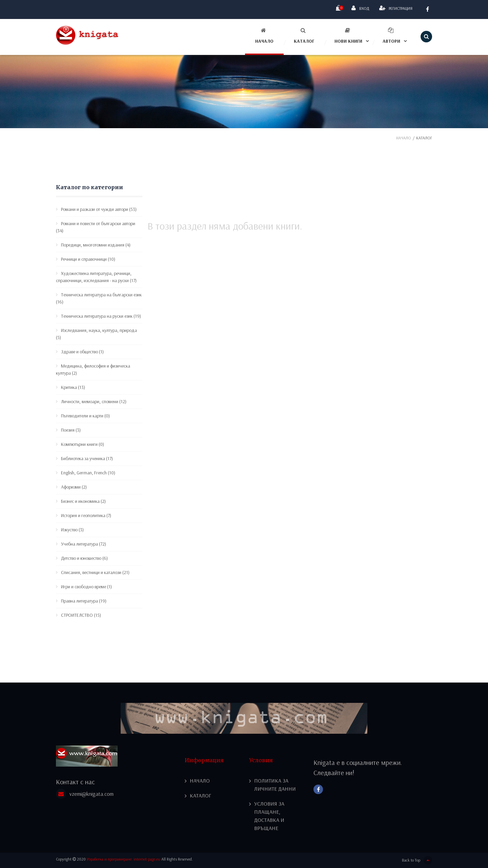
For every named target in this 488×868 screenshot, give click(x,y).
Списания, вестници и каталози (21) (95, 572)
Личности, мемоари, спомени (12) (94, 401)
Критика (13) (73, 387)
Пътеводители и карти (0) (85, 416)
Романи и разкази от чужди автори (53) (99, 209)
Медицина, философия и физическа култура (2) (93, 369)
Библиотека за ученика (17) (87, 458)
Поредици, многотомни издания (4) (96, 245)
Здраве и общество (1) (82, 352)
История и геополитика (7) (86, 515)
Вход (360, 8)
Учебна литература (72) (84, 544)
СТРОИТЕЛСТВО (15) (81, 615)
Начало (264, 36)
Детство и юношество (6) (84, 558)
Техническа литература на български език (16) (99, 298)
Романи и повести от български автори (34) (96, 227)
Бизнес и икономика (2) (83, 501)
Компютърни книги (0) (83, 444)
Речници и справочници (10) (88, 259)
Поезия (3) (71, 430)
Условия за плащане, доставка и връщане (269, 816)
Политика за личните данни (275, 785)
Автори (391, 36)
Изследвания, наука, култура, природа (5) (96, 334)
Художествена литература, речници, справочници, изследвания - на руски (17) (96, 277)
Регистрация (396, 8)
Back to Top (417, 860)
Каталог (304, 36)
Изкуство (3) (72, 530)
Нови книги (348, 36)
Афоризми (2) (74, 487)
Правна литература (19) (84, 601)
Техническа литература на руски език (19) (101, 316)
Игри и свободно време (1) (86, 587)
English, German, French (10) (88, 473)
